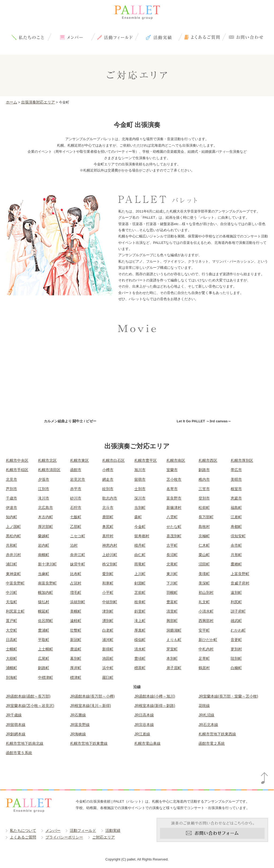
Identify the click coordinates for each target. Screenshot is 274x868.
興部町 (172, 621)
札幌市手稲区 (17, 470)
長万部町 (206, 517)
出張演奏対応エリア (38, 102)
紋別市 (108, 489)
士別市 (140, 489)
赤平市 (76, 489)
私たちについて (28, 37)
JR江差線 (142, 734)
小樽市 (108, 470)
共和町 (12, 545)
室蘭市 (172, 470)
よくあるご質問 (202, 37)
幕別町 (76, 658)
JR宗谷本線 (144, 725)
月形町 (236, 555)
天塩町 (12, 602)
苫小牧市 (174, 479)
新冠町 (76, 640)
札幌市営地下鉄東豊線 (89, 743)
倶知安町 (238, 536)
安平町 (204, 630)
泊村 (74, 545)
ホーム (12, 102)
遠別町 (236, 593)
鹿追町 (76, 649)
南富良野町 (47, 583)
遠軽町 (76, 621)
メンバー (71, 37)
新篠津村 (174, 508)
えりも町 (174, 640)
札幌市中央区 (17, 460)
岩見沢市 (78, 479)
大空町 (12, 630)
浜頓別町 (78, 602)
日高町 (12, 640)
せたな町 (174, 527)
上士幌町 (45, 649)
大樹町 (12, 658)
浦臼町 (12, 564)
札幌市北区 (47, 460)
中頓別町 (110, 602)
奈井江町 (78, 555)
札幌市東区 (79, 460)
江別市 (44, 489)
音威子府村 (240, 583)
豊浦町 (44, 630)
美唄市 (236, 479)
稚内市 (204, 479)
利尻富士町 (15, 611)
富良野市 (174, 498)
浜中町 (108, 668)
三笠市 (204, 489)
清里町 (172, 611)
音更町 (236, 640)
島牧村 (204, 527)
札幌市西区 (208, 460)
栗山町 (204, 555)
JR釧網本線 (16, 734)
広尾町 (44, 658)
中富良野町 (15, 583)
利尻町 (236, 602)
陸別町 (236, 658)
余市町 (236, 545)
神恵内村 (110, 545)
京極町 (204, 536)
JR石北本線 (208, 725)
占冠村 (76, 583)
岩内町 (44, 545)
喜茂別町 (174, 536)
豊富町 (172, 602)
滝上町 (140, 621)
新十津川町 (47, 564)
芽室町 (172, 649)
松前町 (204, 508)
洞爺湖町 (174, 630)
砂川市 (76, 498)
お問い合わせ (246, 37)
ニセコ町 (78, 536)
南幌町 (44, 555)
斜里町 (140, 611)
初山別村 (206, 593)
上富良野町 (240, 574)
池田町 (108, 658)
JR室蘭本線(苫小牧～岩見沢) (30, 706)
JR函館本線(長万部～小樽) (92, 696)
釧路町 (44, 668)
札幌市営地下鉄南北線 (25, 743)
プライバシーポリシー (64, 837)
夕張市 (44, 479)
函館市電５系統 (19, 753)
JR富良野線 (80, 725)
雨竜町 (140, 564)
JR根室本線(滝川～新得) (90, 706)
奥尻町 (108, 527)
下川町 (172, 583)
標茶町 (140, 668)
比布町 (76, 574)
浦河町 (108, 640)
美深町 (204, 583)
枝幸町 (140, 602)
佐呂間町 (45, 621)
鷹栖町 (236, 564)
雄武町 (236, 621)
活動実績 (159, 37)
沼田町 (204, 564)
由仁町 (140, 555)
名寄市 (172, 489)
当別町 (140, 508)
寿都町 (236, 527)
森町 (138, 517)
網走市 (108, 479)
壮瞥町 (76, 630)
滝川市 (44, 498)
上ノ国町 (13, 527)
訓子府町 (238, 611)
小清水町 (206, 611)
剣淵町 (140, 583)
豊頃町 (140, 658)
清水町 (140, 649)
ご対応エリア (104, 837)
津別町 (108, 611)
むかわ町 (238, 630)
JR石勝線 (78, 715)
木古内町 (45, 517)
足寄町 (204, 658)
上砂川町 (110, 555)
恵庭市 (236, 498)
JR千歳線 (14, 715)
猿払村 (44, 602)
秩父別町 (110, 564)
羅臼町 (108, 677)
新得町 (108, 649)
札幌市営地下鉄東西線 (217, 734)
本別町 (172, 658)
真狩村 (108, 536)
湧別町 (108, 621)
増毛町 (76, 593)
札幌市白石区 (113, 460)
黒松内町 (13, 536)
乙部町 (76, 527)
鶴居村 (204, 668)
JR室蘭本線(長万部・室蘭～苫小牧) (228, 696)
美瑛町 (204, 574)
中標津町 (45, 677)
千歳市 (12, 498)
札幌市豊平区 (146, 460)
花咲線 (204, 706)
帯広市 (236, 470)
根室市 (236, 489)
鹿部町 (108, 517)
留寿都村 (142, 536)
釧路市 (204, 470)
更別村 (236, 649)
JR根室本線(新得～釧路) (155, 706)
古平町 (172, 545)
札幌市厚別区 (242, 460)
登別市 (204, 498)
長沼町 (172, 555)
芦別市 (12, 489)
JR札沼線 (206, 715)
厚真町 (140, 630)
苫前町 (140, 593)
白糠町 (236, 668)
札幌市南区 (176, 460)
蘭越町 (44, 536)
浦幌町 (12, 668)
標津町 (76, 677)
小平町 (108, 593)
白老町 (108, 630)
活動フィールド (115, 37)
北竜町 (172, 564)
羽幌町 (172, 593)
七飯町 (76, 517)
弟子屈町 (174, 668)
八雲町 (172, 517)
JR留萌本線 (16, 725)
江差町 (236, 517)
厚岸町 (76, 668)
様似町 (140, 640)
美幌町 (76, 611)
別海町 (12, 677)
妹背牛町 (78, 564)
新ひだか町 (208, 640)
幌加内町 (45, 593)
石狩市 (76, 508)
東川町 (172, 574)
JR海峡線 (78, 734)
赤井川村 (13, 555)
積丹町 (140, 545)
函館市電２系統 (212, 743)
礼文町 (204, 602)
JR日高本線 (144, 715)
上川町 (140, 574)
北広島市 (45, 508)
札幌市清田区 (49, 470)
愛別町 (108, 574)
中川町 (12, 593)
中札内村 (206, 649)
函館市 (76, 470)
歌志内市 (110, 498)
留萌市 (140, 479)
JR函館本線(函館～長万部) (28, 696)
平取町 (44, 640)
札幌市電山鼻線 (147, 743)
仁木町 (204, 545)
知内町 (12, 517)
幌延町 (44, 611)
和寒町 (108, 583)
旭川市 (140, 470)
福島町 (236, 508)
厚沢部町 (45, 527)
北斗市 (108, 508)
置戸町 (12, 621)
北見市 (12, 479)
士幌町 (12, 649)
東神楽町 (13, 574)
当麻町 (44, 574)
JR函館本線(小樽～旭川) (155, 696)
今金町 (140, 527)
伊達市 (12, 508)
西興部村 (206, 621)
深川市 (140, 498)
